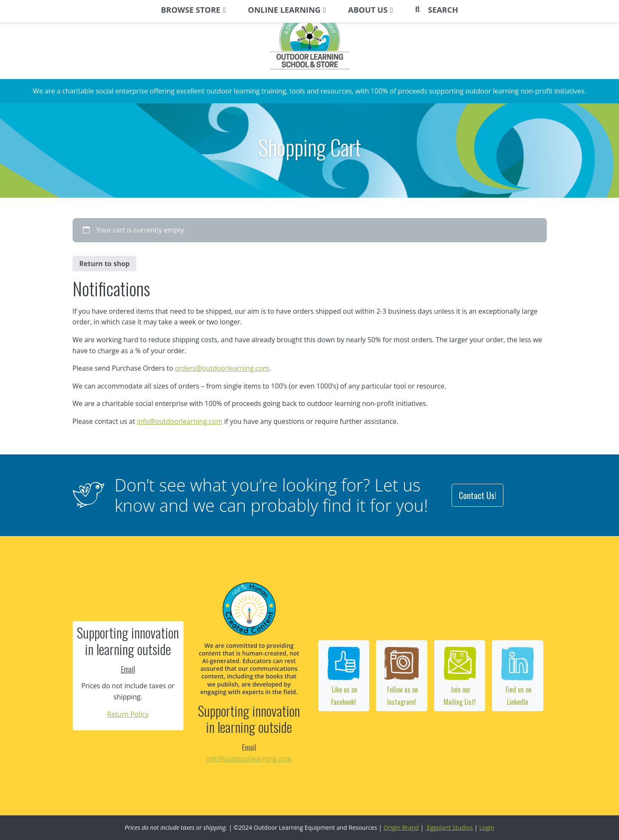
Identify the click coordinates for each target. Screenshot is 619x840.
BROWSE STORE (191, 10)
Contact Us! (478, 495)
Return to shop (105, 264)
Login (487, 827)
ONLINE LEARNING (284, 10)
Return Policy (128, 714)
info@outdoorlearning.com (179, 421)
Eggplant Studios (449, 827)
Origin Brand (401, 827)
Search (443, 10)
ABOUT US (368, 10)
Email (128, 669)
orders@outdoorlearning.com (222, 368)
